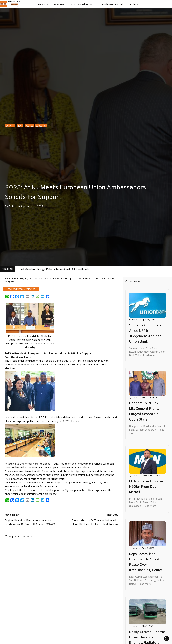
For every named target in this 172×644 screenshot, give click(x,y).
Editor (12, 206)
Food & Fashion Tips (83, 4)
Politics (134, 4)
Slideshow (41, 126)
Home (8, 278)
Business (59, 4)
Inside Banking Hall (112, 4)
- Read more (148, 355)
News (41, 4)
